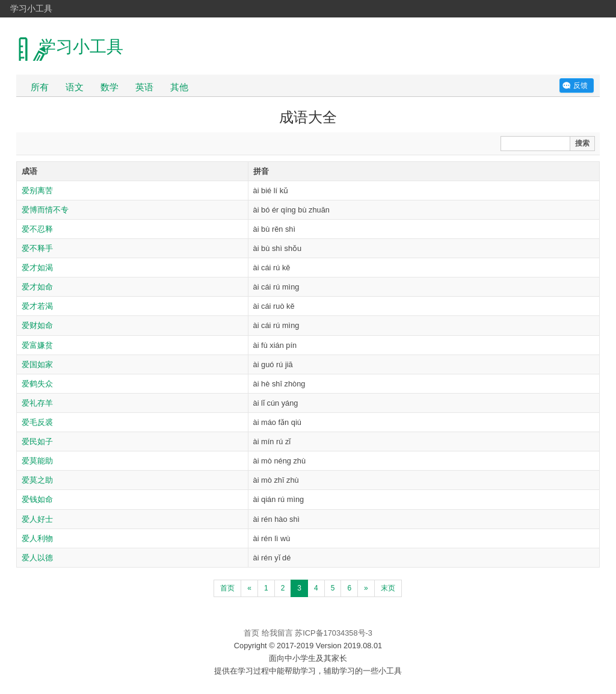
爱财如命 (37, 325)
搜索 (582, 143)
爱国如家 (37, 364)
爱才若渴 (37, 306)
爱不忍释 (37, 229)
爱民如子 (37, 441)
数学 (109, 87)
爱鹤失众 (37, 384)
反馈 (581, 85)
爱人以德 (37, 558)
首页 (227, 588)
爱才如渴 (37, 268)
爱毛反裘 (37, 422)
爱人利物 (37, 538)
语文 (75, 87)
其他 (179, 87)
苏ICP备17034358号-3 (334, 633)
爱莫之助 (37, 480)
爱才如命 (37, 287)
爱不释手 (37, 248)
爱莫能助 (37, 461)
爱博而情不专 (45, 210)
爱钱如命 (37, 499)
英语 (144, 87)
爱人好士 (37, 519)
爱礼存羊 (37, 403)
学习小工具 (31, 8)
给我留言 (277, 633)
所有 (40, 87)
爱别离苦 (37, 191)
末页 (388, 588)
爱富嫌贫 (37, 345)
